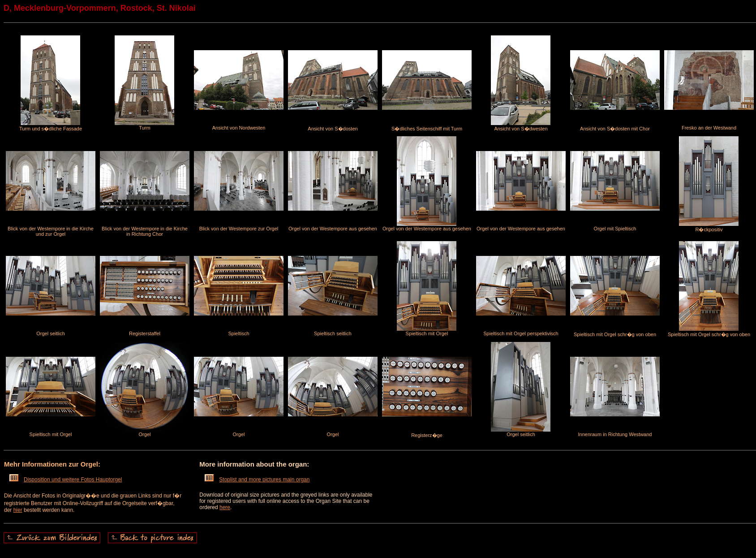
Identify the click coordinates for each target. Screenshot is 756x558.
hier (18, 510)
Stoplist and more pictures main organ (257, 480)
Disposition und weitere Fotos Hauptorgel (66, 480)
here (225, 507)
